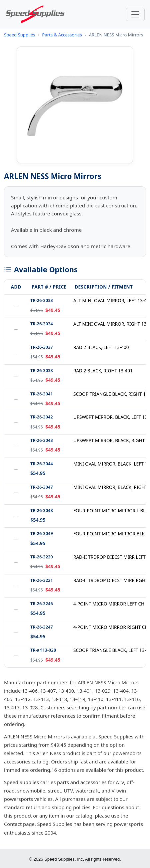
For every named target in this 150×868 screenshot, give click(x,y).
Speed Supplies (19, 35)
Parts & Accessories (62, 35)
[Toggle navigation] (135, 14)
